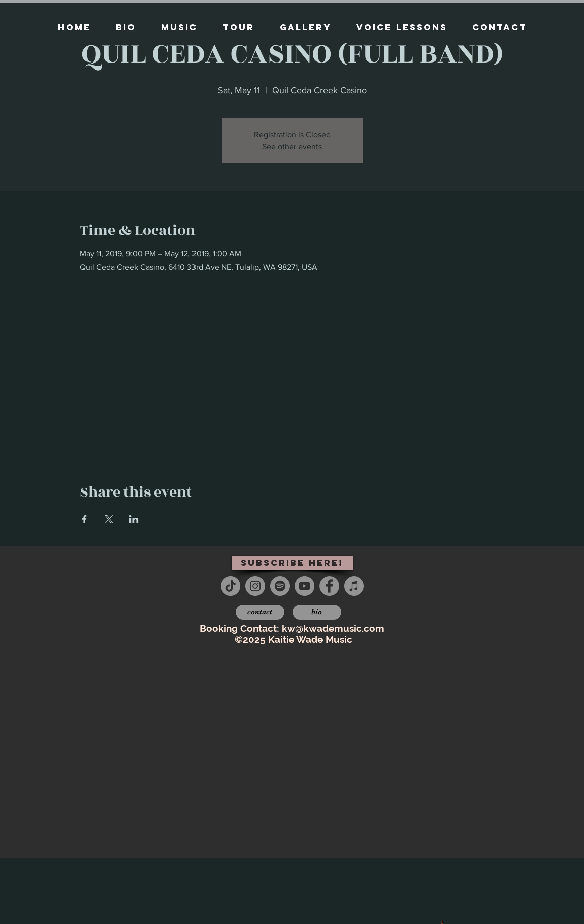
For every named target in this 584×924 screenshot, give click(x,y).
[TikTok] (231, 586)
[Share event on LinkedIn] (134, 519)
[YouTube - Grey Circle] (305, 586)
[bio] (317, 612)
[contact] (260, 612)
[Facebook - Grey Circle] (329, 586)
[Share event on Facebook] (84, 519)
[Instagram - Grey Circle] (255, 586)
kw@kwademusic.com (333, 628)
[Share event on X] (109, 519)
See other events (292, 146)
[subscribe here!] (292, 563)
